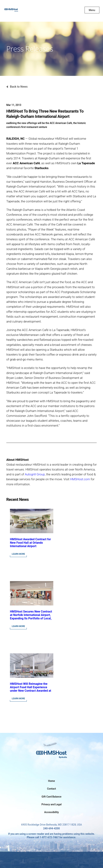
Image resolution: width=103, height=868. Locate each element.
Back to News (19, 87)
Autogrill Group (35, 474)
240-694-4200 (51, 828)
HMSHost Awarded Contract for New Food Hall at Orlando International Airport (30, 543)
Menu (92, 10)
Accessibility (51, 812)
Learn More (18, 554)
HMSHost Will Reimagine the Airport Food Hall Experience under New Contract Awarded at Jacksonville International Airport (31, 691)
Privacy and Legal (51, 804)
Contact (51, 789)
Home (51, 781)
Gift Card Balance (51, 797)
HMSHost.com (80, 479)
